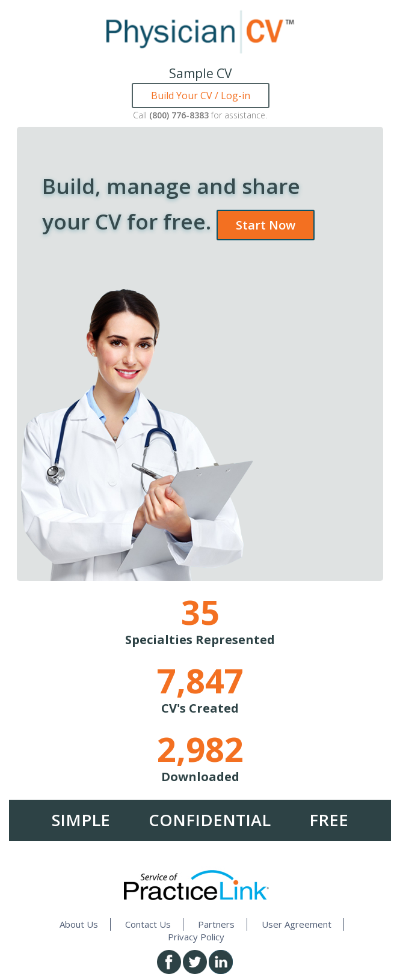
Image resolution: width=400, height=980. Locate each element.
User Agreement (297, 924)
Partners (216, 924)
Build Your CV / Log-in (201, 96)
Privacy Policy (196, 937)
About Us (79, 924)
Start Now (266, 225)
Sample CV (201, 73)
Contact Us (148, 924)
